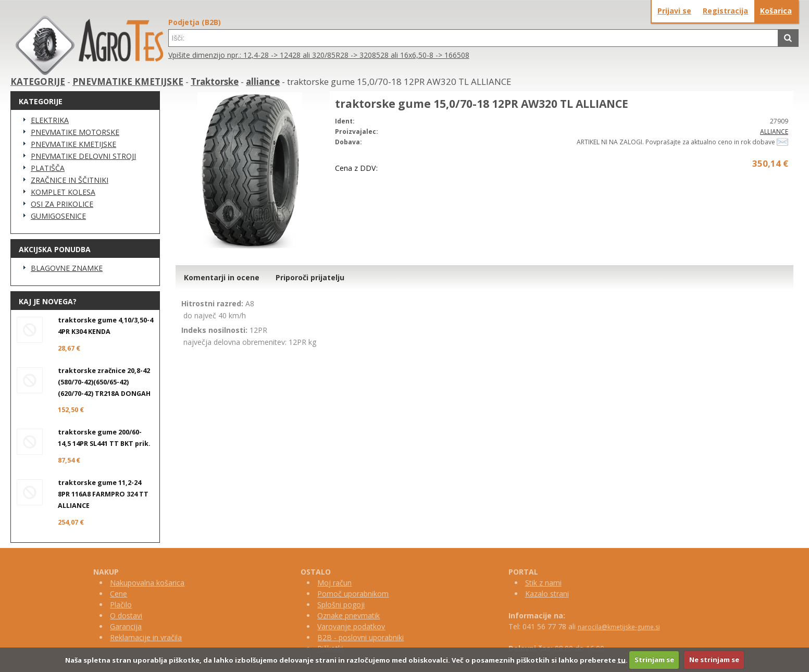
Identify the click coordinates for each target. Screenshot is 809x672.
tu (621, 659)
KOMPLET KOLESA (63, 192)
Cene (119, 594)
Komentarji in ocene (222, 277)
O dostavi (126, 615)
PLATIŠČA (48, 168)
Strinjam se (654, 659)
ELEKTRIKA (50, 120)
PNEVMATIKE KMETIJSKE (128, 82)
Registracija (725, 11)
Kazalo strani (547, 594)
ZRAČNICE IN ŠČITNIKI (70, 180)
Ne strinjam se (714, 659)
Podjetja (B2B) (195, 22)
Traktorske (215, 82)
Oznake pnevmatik (349, 615)
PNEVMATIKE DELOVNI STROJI (83, 156)
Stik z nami (543, 583)
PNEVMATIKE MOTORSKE (75, 132)
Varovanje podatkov (351, 626)
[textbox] (473, 38)
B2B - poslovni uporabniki (360, 637)
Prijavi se (674, 11)
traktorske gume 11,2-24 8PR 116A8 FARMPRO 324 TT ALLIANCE (103, 494)
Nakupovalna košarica (147, 583)
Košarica (776, 11)
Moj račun (334, 583)
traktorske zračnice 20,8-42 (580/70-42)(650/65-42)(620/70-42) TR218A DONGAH (104, 382)
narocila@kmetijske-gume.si (619, 627)
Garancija (126, 626)
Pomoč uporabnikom (353, 594)
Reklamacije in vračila (146, 637)
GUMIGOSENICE (58, 216)
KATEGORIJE (38, 82)
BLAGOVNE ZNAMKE (67, 268)
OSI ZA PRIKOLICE (62, 204)
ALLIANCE (774, 132)
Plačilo (121, 605)
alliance (263, 82)
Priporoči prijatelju (310, 277)
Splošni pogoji (341, 605)
